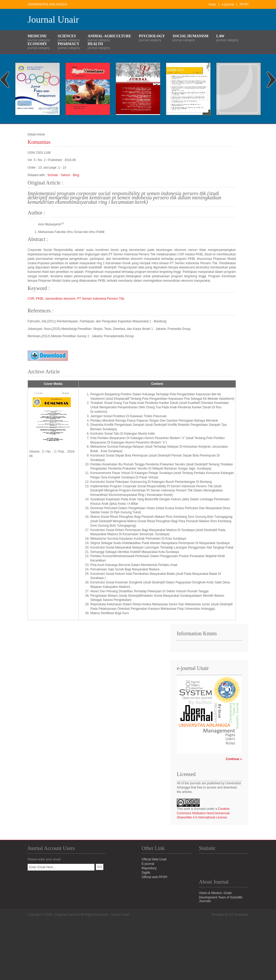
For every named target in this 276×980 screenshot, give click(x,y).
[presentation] (67, 881)
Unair (212, 4)
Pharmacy (68, 44)
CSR (31, 299)
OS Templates (239, 915)
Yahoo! (65, 175)
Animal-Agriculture (109, 36)
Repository (149, 868)
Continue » (234, 759)
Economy (37, 44)
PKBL (40, 299)
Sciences (67, 36)
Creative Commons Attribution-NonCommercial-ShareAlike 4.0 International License (203, 813)
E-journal (148, 864)
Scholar (53, 175)
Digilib (146, 873)
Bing (76, 175)
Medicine (37, 36)
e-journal (228, 4)
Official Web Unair (154, 859)
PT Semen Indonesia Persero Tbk (101, 299)
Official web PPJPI (154, 877)
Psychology (152, 36)
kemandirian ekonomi (60, 299)
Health (95, 44)
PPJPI (244, 4)
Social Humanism (190, 36)
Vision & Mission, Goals (215, 893)
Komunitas (39, 142)
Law (220, 36)
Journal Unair (53, 20)
